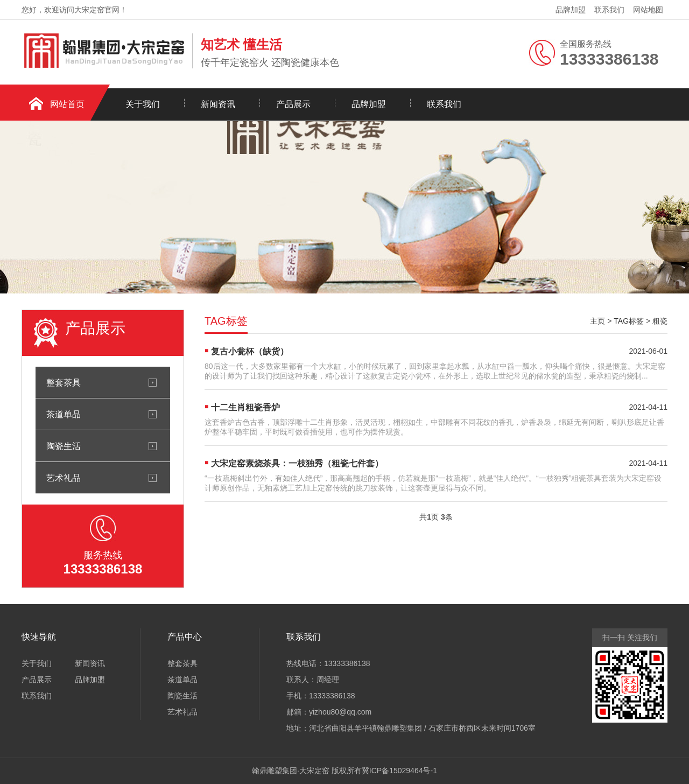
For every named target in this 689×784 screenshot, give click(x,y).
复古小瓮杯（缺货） (250, 351)
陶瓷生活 (64, 446)
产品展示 (293, 104)
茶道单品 (64, 414)
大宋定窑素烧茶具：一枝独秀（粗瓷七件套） (297, 463)
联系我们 (609, 10)
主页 (597, 321)
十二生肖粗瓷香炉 (245, 407)
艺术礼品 (64, 478)
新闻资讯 (218, 104)
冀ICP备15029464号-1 (399, 771)
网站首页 (67, 104)
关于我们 (143, 104)
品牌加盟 (571, 10)
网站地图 (648, 10)
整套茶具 (64, 382)
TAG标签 (629, 321)
